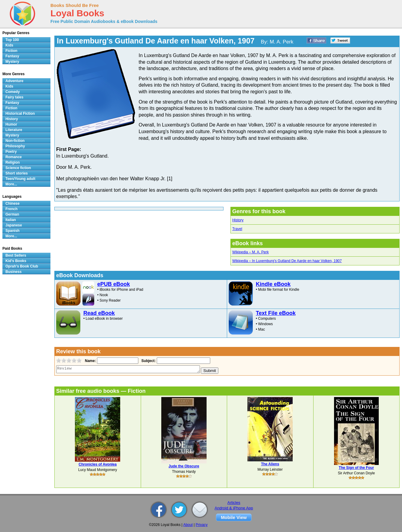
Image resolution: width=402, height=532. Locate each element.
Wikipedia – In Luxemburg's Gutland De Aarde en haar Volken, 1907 (287, 261)
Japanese (14, 225)
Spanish (13, 231)
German (12, 214)
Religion (13, 162)
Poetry (11, 152)
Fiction (11, 51)
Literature (14, 130)
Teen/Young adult (20, 179)
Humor (11, 124)
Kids (9, 45)
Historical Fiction (20, 114)
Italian (11, 220)
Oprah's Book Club (22, 266)
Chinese (13, 204)
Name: (90, 361)
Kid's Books (16, 261)
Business (13, 272)
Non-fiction (15, 141)
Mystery (12, 62)
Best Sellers (16, 255)
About (188, 525)
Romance (14, 157)
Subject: (148, 361)
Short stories (17, 173)
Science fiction (18, 168)
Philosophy (15, 146)
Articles (234, 503)
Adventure (14, 81)
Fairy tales (14, 97)
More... (11, 184)
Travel (237, 229)
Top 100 (12, 40)
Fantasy (12, 56)
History (238, 220)
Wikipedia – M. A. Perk (251, 252)
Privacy (202, 525)
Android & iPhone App (234, 508)
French (11, 209)
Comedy (13, 92)
